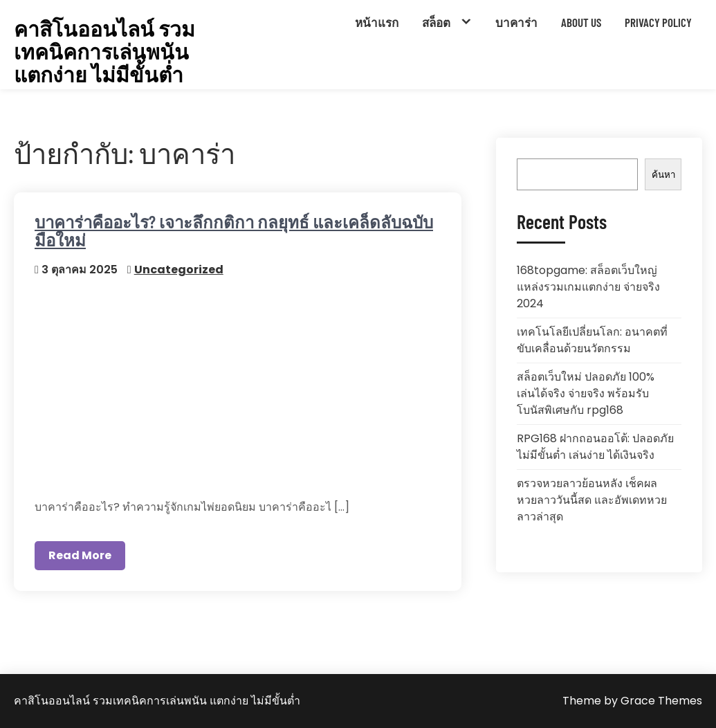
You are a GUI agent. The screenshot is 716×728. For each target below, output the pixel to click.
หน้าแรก (377, 22)
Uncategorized (179, 270)
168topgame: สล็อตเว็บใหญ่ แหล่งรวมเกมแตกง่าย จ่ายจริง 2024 (588, 287)
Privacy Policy (658, 22)
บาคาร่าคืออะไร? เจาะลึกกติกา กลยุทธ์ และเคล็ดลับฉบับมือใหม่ (234, 231)
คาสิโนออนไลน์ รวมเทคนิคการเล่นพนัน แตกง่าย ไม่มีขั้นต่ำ (104, 52)
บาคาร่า (516, 22)
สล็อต (436, 22)
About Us (581, 22)
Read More (80, 555)
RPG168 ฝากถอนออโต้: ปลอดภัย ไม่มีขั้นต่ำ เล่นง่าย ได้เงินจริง (595, 447)
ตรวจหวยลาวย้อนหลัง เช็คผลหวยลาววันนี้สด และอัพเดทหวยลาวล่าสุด (592, 500)
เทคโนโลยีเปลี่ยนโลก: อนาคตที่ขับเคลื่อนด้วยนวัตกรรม (592, 340)
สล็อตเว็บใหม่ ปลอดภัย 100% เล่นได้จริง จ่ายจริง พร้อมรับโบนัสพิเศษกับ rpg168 (586, 393)
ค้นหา (663, 175)
